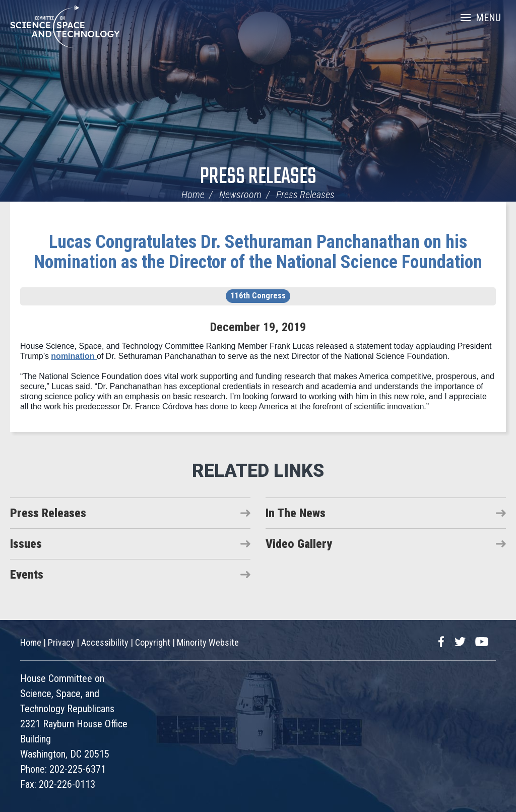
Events (27, 575)
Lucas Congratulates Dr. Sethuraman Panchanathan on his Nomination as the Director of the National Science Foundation (258, 252)
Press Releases (258, 177)
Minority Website (208, 642)
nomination (74, 356)
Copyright (153, 642)
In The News (296, 513)
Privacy (61, 642)
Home (193, 195)
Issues (26, 544)
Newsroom (240, 195)
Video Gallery (299, 544)
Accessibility (105, 642)
